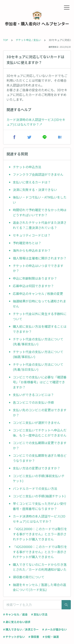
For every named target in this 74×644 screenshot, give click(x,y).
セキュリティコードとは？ (32, 235)
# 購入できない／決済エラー (21, 629)
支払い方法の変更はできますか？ (37, 468)
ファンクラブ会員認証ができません (38, 174)
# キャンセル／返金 (15, 614)
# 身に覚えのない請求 (17, 622)
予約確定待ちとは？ (27, 243)
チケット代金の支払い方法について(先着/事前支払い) (38, 342)
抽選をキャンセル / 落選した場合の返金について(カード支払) (39, 587)
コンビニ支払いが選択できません (37, 423)
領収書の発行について (29, 577)
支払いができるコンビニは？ (33, 395)
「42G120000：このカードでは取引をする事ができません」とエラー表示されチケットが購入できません (40, 534)
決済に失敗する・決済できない (35, 190)
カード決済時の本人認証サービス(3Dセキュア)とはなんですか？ (39, 519)
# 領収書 (34, 637)
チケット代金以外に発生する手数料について (40, 316)
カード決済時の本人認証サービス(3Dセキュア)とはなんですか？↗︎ (36, 122)
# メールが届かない (54, 629)
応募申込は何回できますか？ (33, 286)
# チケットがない (14, 637)
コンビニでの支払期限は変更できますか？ (40, 445)
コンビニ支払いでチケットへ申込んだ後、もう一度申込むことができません (40, 433)
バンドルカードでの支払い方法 (35, 488)
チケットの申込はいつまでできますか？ (38, 268)
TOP (6, 40)
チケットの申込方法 (27, 167)
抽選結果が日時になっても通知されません (39, 304)
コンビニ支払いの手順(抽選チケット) (39, 496)
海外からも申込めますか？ (32, 250)
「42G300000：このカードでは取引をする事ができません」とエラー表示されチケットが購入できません (40, 552)
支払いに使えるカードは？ (32, 182)
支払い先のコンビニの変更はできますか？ (40, 412)
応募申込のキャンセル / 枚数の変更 (38, 294)
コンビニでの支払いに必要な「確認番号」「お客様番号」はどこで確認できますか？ (40, 382)
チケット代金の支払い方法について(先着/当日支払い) (38, 367)
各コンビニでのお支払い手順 (33, 402)
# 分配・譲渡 (51, 637)
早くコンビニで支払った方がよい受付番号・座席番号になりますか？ (40, 506)
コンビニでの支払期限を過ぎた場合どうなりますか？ (40, 458)
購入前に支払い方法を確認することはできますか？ (40, 329)
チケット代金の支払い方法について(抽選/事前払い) (38, 354)
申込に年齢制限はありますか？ (35, 278)
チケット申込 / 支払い (28, 40)
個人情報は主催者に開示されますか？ (40, 258)
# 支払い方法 (39, 614)
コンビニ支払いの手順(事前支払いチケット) (39, 478)
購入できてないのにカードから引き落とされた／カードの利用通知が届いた (40, 567)
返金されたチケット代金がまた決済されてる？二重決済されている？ (40, 225)
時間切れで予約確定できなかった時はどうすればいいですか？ (40, 212)
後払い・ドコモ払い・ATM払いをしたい (40, 200)
